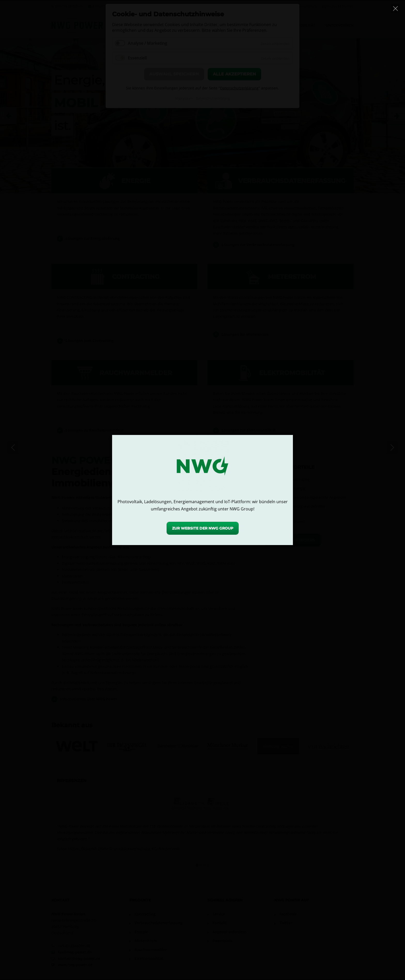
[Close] (395, 8)
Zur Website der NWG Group (203, 528)
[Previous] (13, 447)
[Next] (392, 447)
